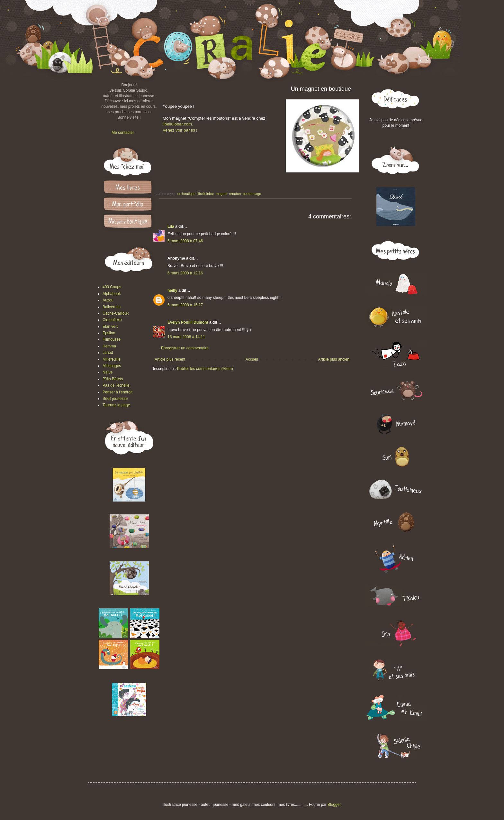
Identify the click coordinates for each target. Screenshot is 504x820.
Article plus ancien (334, 359)
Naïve (108, 372)
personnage (252, 194)
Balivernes (112, 307)
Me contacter (123, 133)
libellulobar (206, 194)
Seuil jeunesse (115, 399)
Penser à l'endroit (117, 392)
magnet (221, 194)
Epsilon (109, 333)
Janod (108, 353)
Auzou (108, 300)
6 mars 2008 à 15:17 (185, 305)
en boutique (186, 194)
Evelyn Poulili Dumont (188, 322)
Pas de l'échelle (116, 385)
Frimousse (112, 339)
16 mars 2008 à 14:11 (186, 337)
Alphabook (112, 294)
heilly (172, 290)
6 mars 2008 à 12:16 (185, 273)
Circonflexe (112, 320)
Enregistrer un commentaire (185, 348)
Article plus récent (170, 359)
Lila (171, 226)
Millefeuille (112, 359)
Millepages (112, 366)
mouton (235, 194)
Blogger (334, 805)
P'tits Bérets (113, 379)
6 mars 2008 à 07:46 (185, 241)
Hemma (109, 346)
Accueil (252, 359)
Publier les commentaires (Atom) (205, 369)
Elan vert (110, 327)
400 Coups (112, 287)
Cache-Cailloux (116, 313)
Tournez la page (116, 405)
